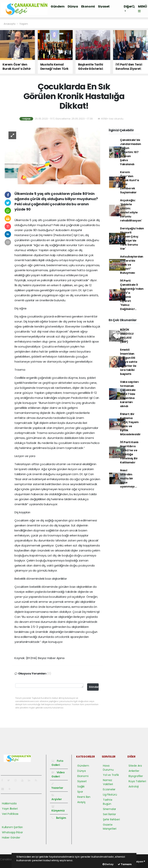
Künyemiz (58, 809)
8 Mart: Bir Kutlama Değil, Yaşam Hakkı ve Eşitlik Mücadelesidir (130, 424)
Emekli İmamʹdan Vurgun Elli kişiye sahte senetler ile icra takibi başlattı (129, 362)
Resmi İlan (84, 797)
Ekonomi (88, 6)
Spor (80, 792)
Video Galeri (58, 774)
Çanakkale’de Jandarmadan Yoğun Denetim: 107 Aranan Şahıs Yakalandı (131, 152)
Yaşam (24, 24)
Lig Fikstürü (110, 795)
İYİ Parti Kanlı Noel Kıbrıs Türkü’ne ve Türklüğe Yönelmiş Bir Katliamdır (129, 452)
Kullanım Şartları (12, 827)
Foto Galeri (57, 763)
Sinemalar (109, 809)
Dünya (73, 6)
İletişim (59, 818)
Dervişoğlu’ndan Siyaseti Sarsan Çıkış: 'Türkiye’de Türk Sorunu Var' (132, 239)
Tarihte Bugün (108, 802)
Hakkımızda (9, 803)
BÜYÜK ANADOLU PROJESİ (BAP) (127, 336)
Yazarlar (57, 786)
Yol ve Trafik (111, 775)
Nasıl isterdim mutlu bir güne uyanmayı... (129, 478)
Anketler (134, 771)
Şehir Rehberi (111, 819)
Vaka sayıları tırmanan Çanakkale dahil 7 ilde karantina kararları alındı (129, 394)
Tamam (125, 864)
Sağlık (81, 786)
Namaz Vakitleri (108, 782)
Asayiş (81, 802)
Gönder (94, 687)
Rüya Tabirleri (137, 781)
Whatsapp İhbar (12, 832)
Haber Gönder (11, 838)
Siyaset (104, 6)
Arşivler (57, 797)
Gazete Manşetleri (110, 827)
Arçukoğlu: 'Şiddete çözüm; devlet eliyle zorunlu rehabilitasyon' (131, 210)
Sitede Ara (135, 766)
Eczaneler (109, 789)
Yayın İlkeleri (10, 809)
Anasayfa (10, 24)
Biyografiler (136, 776)
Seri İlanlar (109, 814)
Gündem (58, 6)
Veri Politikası (10, 814)
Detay (108, 864)
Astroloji (134, 786)
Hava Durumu (108, 768)
